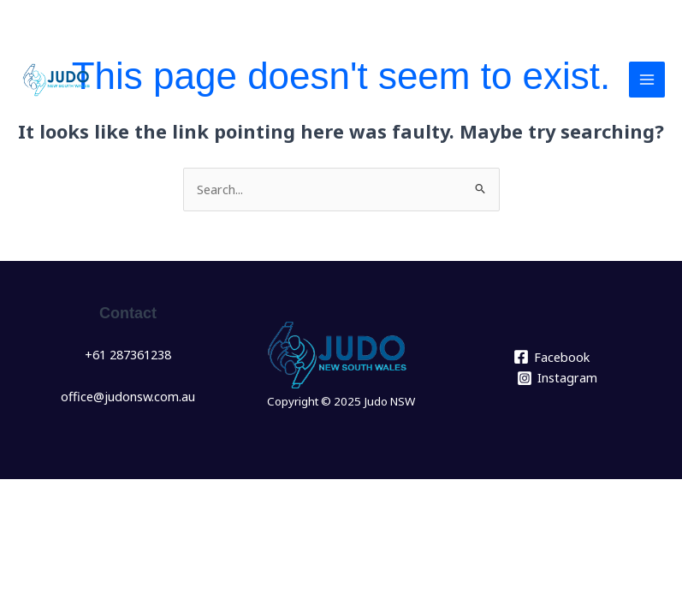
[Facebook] (552, 357)
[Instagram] (557, 378)
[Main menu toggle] (647, 80)
